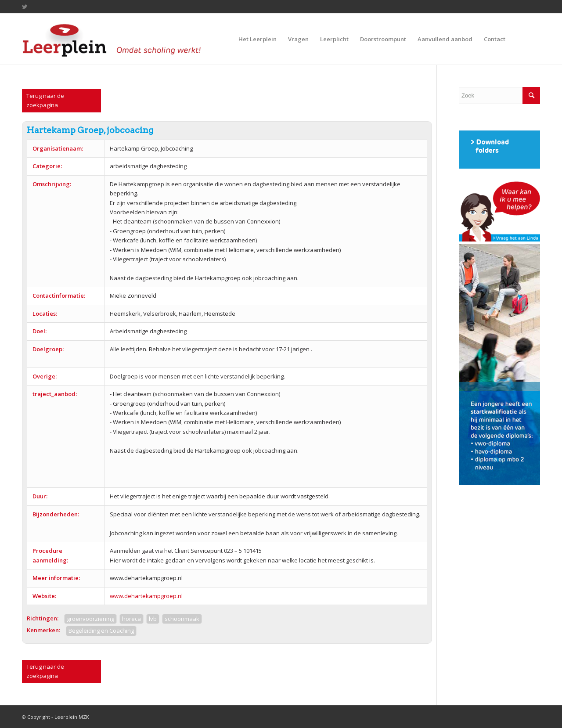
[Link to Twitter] (25, 7)
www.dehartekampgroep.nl (146, 596)
